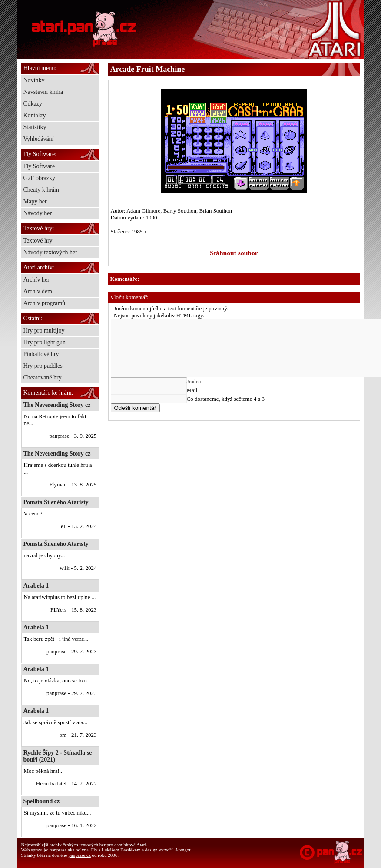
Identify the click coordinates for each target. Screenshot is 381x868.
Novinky (34, 80)
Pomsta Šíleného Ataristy (56, 502)
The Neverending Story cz (57, 405)
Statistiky (35, 127)
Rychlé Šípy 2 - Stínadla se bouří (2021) (58, 756)
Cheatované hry (43, 377)
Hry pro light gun (45, 342)
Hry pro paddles (43, 366)
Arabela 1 (36, 586)
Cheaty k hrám (41, 190)
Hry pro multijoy (44, 331)
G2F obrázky (40, 178)
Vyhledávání (39, 139)
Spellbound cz (42, 801)
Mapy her (35, 201)
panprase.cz (80, 855)
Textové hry (38, 241)
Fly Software (39, 166)
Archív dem (38, 291)
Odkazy (33, 104)
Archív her (36, 280)
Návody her (38, 213)
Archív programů (45, 303)
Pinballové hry (41, 354)
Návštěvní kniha (43, 92)
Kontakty (35, 115)
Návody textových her (50, 252)
